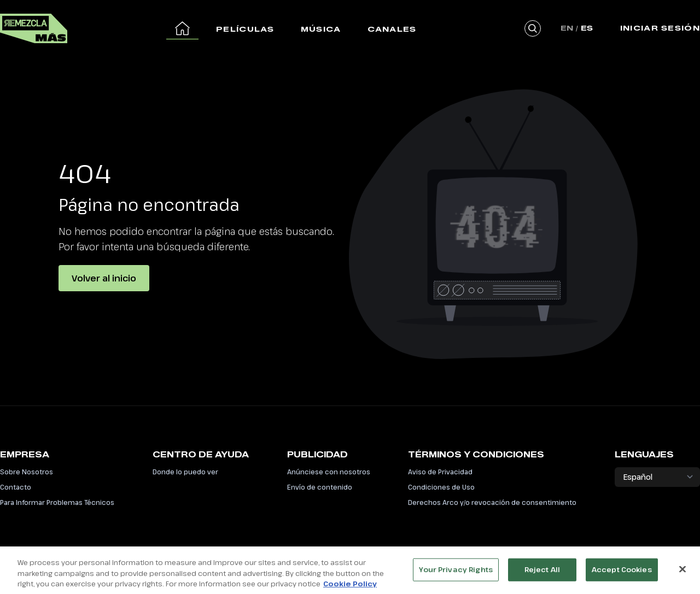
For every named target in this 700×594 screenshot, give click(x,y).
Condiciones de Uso (441, 487)
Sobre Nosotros (27, 472)
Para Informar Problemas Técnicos (57, 502)
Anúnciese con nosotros (329, 472)
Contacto (16, 487)
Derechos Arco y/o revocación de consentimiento (492, 502)
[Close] (682, 572)
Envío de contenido (320, 487)
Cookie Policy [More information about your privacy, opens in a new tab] (350, 587)
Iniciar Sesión (660, 28)
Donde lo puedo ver (185, 472)
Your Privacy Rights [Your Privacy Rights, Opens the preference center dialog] (456, 573)
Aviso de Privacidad (440, 472)
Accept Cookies (622, 573)
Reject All (542, 573)
